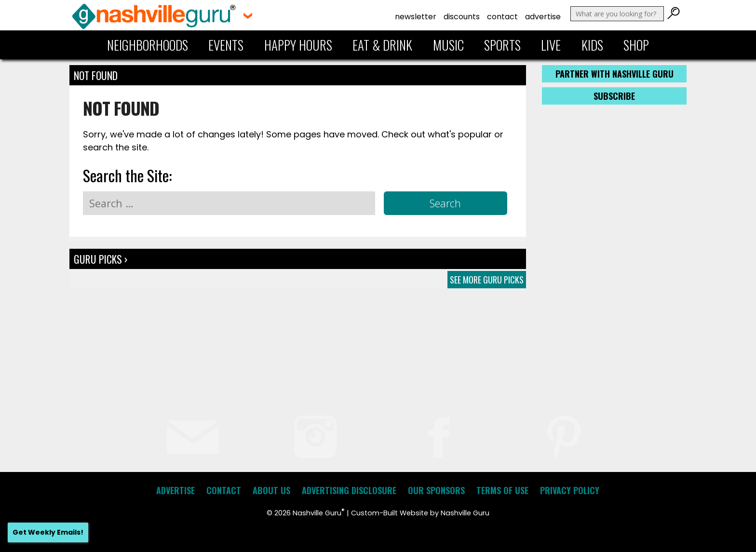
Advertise (543, 17)
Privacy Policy (570, 490)
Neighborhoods (148, 45)
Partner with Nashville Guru (614, 74)
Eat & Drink (382, 45)
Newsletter (416, 17)
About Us (271, 490)
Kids (592, 45)
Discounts (462, 17)
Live (551, 45)
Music (448, 45)
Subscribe (614, 96)
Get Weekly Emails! (48, 532)
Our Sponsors (436, 490)
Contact (502, 17)
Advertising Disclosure (349, 490)
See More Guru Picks (487, 280)
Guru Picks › (101, 259)
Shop (636, 45)
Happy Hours (298, 45)
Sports (502, 45)
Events (226, 45)
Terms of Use (502, 490)
